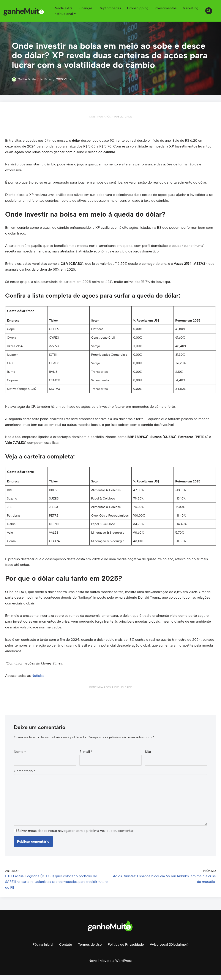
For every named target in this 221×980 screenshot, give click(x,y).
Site (148, 756)
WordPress (124, 966)
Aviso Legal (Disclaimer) (169, 950)
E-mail (86, 756)
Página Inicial (42, 950)
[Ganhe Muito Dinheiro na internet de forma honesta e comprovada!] (25, 11)
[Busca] (209, 11)
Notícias (46, 79)
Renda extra (63, 8)
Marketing (191, 8)
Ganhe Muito (27, 79)
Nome (20, 756)
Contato (65, 950)
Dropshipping (138, 8)
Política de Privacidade (126, 950)
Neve (93, 966)
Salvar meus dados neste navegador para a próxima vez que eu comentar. (76, 836)
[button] (75, 14)
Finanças (86, 8)
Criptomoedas (110, 8)
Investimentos (166, 8)
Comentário (25, 775)
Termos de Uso (90, 950)
